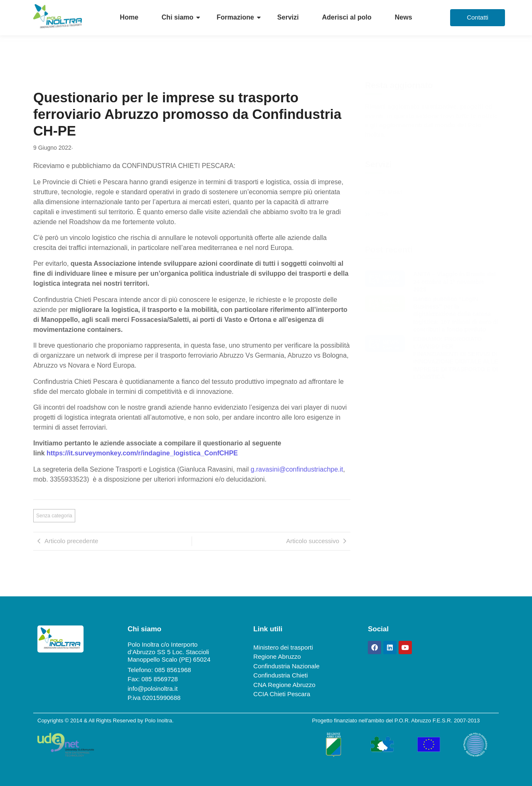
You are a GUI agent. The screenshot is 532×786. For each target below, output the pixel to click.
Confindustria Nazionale (287, 666)
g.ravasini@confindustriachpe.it (297, 469)
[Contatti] (478, 18)
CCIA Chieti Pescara (282, 694)
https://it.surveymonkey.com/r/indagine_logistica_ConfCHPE (142, 453)
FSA (382, 214)
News (404, 17)
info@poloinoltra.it (153, 688)
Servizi (288, 17)
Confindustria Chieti (281, 675)
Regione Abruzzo (277, 656)
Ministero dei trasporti (283, 647)
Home (129, 17)
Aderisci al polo (347, 17)
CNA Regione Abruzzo (284, 685)
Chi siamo (177, 17)
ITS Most (389, 192)
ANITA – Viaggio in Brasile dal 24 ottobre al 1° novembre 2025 (454, 282)
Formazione (235, 17)
